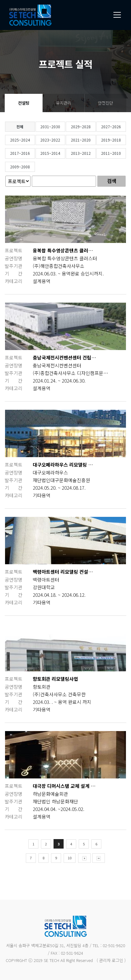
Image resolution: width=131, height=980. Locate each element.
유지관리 (64, 103)
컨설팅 (24, 103)
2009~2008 (33, 167)
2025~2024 (33, 140)
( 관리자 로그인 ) (111, 960)
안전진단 (105, 103)
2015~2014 (63, 153)
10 (82, 858)
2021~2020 (93, 140)
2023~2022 (63, 140)
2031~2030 (63, 127)
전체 (32, 127)
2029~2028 (93, 127)
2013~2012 (93, 153)
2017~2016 (33, 153)
